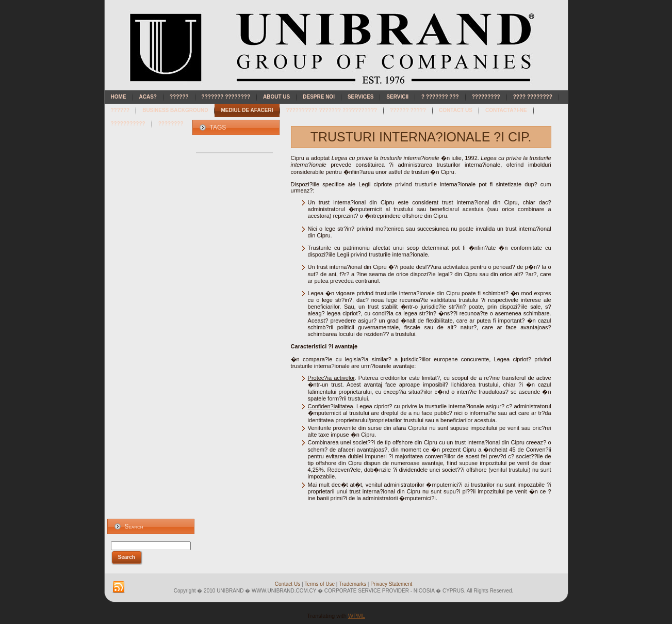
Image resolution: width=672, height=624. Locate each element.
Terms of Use (319, 584)
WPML (357, 616)
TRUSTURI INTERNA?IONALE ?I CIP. (421, 137)
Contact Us (288, 584)
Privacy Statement (391, 584)
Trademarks (353, 584)
